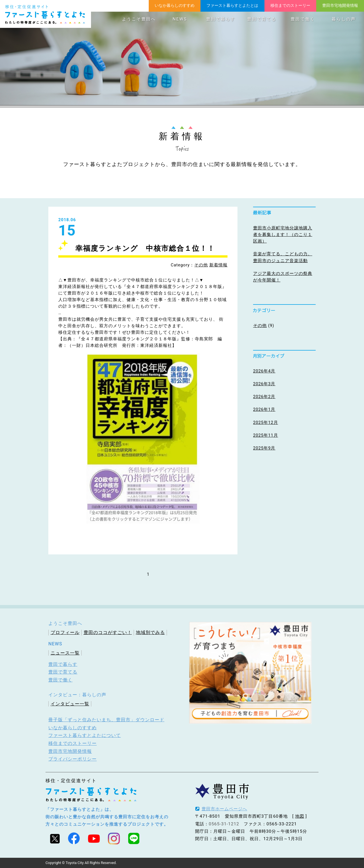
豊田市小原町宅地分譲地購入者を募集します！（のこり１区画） (283, 235)
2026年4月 (264, 371)
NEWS (180, 19)
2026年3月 (264, 384)
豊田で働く (303, 19)
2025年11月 (266, 435)
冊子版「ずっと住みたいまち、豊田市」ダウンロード (106, 720)
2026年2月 (264, 397)
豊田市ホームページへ (224, 809)
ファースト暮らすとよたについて (85, 735)
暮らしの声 (344, 19)
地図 (300, 816)
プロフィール (65, 632)
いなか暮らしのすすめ (175, 5)
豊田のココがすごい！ (108, 632)
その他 (201, 265)
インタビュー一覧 (70, 704)
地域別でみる (150, 632)
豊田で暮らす (221, 19)
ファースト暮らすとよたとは (232, 5)
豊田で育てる (262, 19)
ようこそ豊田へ (139, 19)
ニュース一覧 (65, 653)
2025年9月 (264, 448)
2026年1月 (264, 409)
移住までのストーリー (290, 5)
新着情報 (218, 265)
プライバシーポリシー (73, 759)
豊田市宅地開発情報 (340, 5)
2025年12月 (266, 422)
